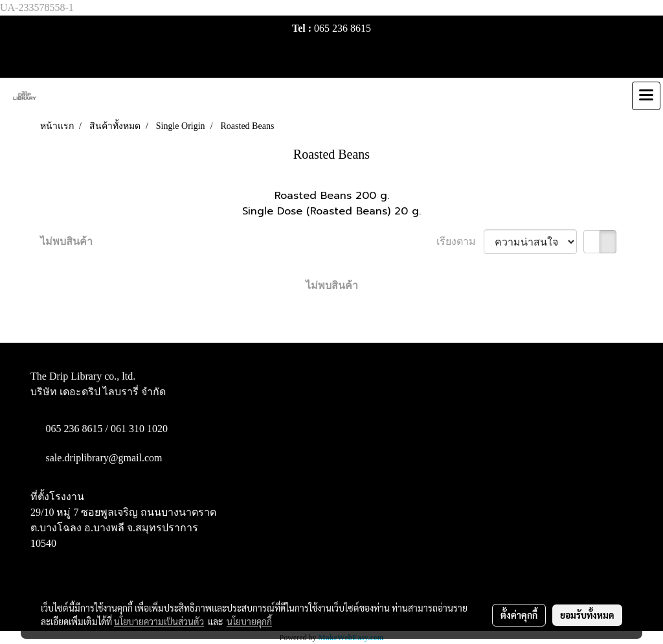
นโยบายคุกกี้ (249, 621)
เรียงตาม (460, 241)
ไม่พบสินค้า (66, 241)
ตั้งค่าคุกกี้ (519, 615)
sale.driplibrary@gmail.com (104, 458)
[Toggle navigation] (646, 96)
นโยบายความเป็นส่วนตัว (159, 621)
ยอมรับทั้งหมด (587, 615)
